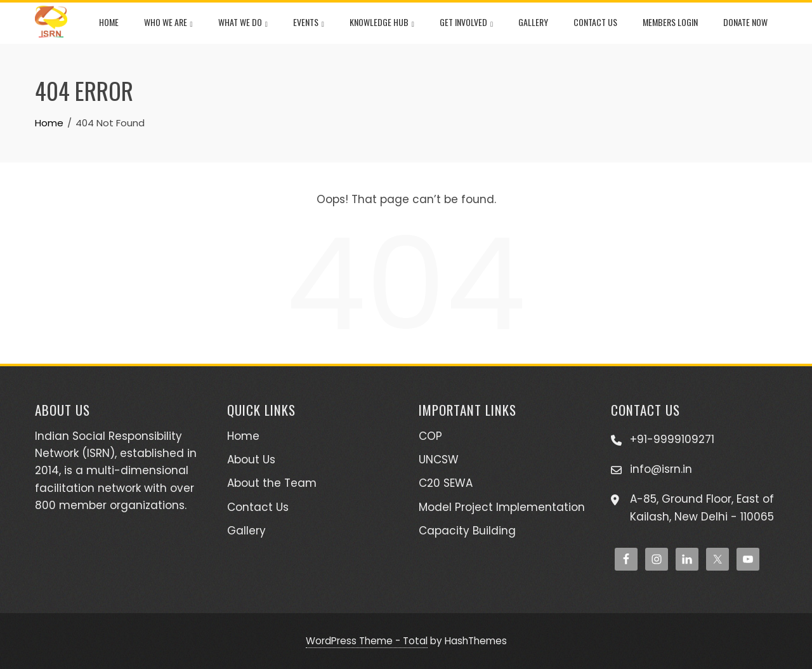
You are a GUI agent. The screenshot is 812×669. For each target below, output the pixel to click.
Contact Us (595, 22)
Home (109, 22)
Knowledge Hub (382, 23)
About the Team (272, 483)
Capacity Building (467, 531)
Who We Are (168, 23)
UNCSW (439, 460)
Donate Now (745, 22)
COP (430, 436)
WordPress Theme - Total (367, 641)
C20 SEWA (446, 483)
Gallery (533, 22)
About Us (251, 460)
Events (309, 23)
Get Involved (466, 23)
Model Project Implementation (502, 507)
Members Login (670, 22)
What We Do (243, 23)
